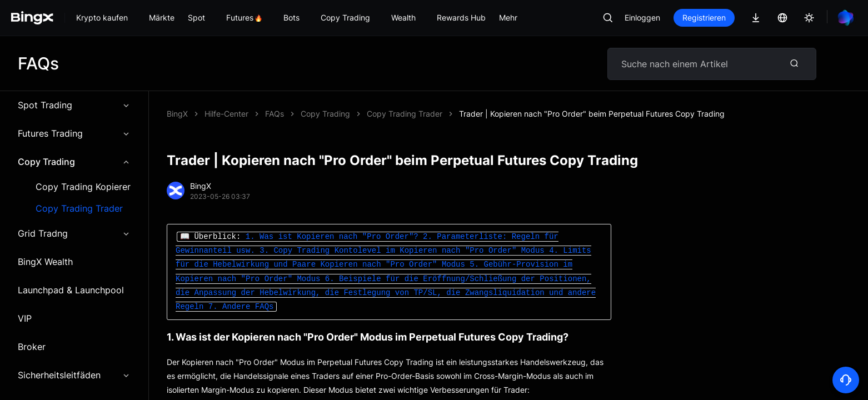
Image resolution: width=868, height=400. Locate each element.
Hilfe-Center (226, 114)
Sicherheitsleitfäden (74, 375)
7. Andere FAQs (241, 307)
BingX (177, 114)
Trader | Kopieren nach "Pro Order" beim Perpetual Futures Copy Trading (592, 114)
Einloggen (642, 17)
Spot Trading (74, 105)
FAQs (275, 114)
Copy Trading (74, 162)
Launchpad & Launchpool (71, 290)
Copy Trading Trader (79, 209)
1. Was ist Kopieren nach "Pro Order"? (332, 237)
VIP (25, 318)
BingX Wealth (45, 262)
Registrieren (704, 17)
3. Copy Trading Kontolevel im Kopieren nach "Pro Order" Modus (402, 251)
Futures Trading (74, 133)
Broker (32, 347)
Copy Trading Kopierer (83, 187)
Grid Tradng (74, 233)
